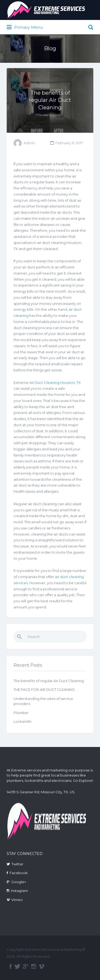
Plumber (21, 713)
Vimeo (17, 900)
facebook (11, 966)
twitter (17, 966)
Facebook (19, 873)
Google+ (19, 882)
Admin (29, 143)
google (26, 966)
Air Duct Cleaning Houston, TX (55, 383)
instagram (34, 966)
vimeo (41, 966)
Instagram (19, 891)
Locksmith (23, 721)
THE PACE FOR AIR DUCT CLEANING (44, 690)
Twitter (17, 864)
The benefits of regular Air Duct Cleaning (50, 100)
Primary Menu (25, 27)
